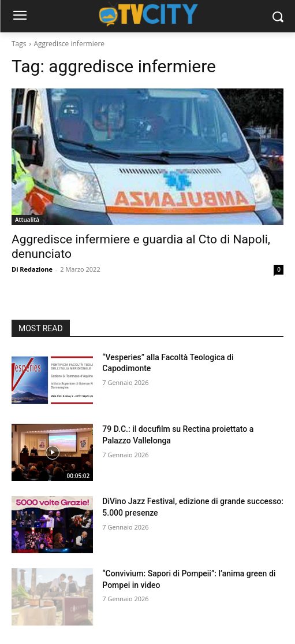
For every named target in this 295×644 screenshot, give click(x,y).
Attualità (27, 220)
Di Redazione (32, 269)
